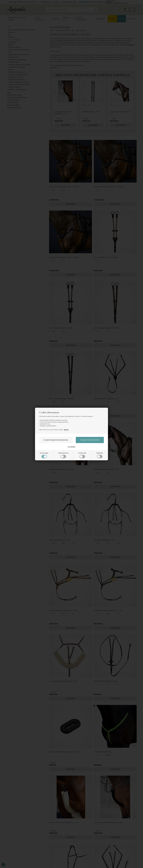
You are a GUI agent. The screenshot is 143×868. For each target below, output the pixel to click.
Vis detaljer (71, 447)
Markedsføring (63, 455)
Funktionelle (82, 455)
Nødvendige (44, 455)
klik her (66, 430)
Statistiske (100, 455)
